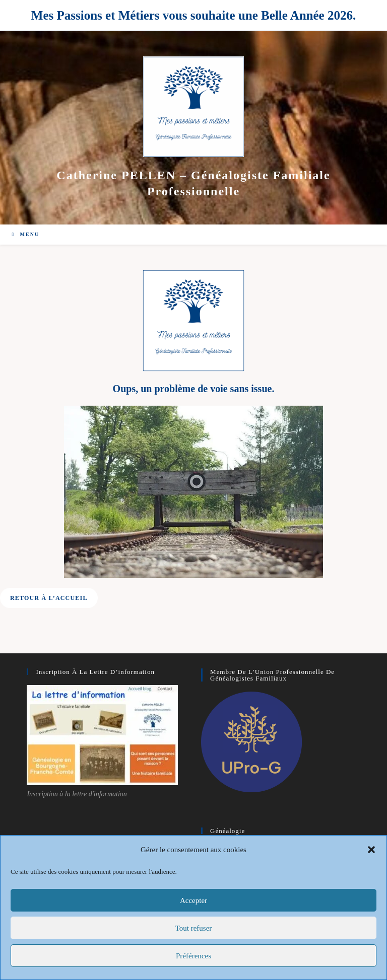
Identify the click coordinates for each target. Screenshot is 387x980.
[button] (371, 850)
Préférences (193, 956)
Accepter (193, 900)
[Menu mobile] (25, 234)
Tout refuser (194, 928)
